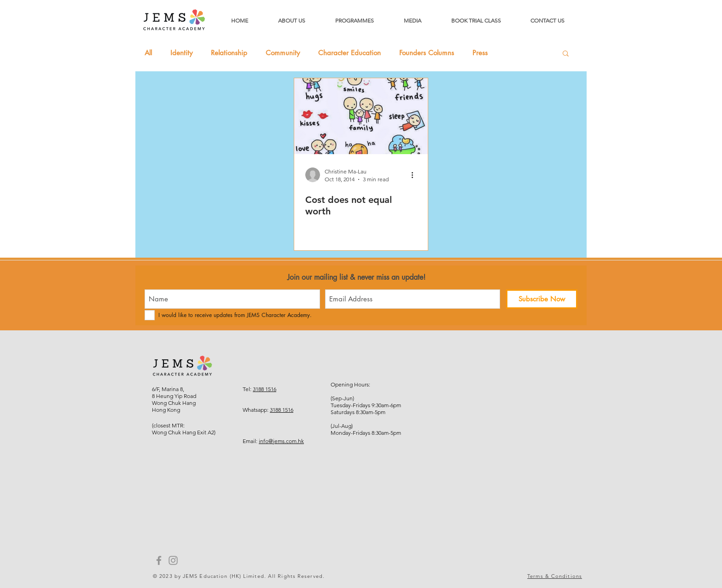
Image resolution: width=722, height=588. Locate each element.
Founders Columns (427, 53)
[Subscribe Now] (542, 299)
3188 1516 (265, 389)
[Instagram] (173, 560)
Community (283, 53)
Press (480, 53)
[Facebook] (159, 560)
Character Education (349, 53)
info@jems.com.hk (281, 441)
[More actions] (415, 175)
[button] (566, 54)
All (148, 53)
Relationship (229, 53)
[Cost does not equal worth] (361, 116)
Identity (181, 53)
